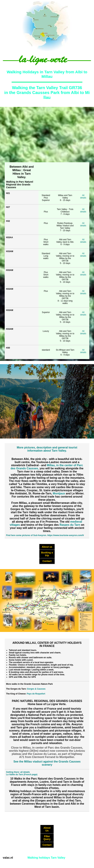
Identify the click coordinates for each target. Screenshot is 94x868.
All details (83, 197)
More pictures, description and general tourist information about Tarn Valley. (47, 449)
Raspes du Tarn (70, 525)
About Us (47, 829)
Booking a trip (47, 554)
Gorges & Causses (36, 689)
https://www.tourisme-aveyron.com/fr (66, 535)
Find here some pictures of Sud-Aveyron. (26, 535)
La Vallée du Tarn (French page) (22, 775)
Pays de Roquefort (36, 694)
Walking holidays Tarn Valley (46, 858)
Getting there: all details (18, 772)
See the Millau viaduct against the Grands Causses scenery (47, 763)
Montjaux (59, 493)
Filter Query (47, 838)
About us (47, 547)
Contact (47, 561)
